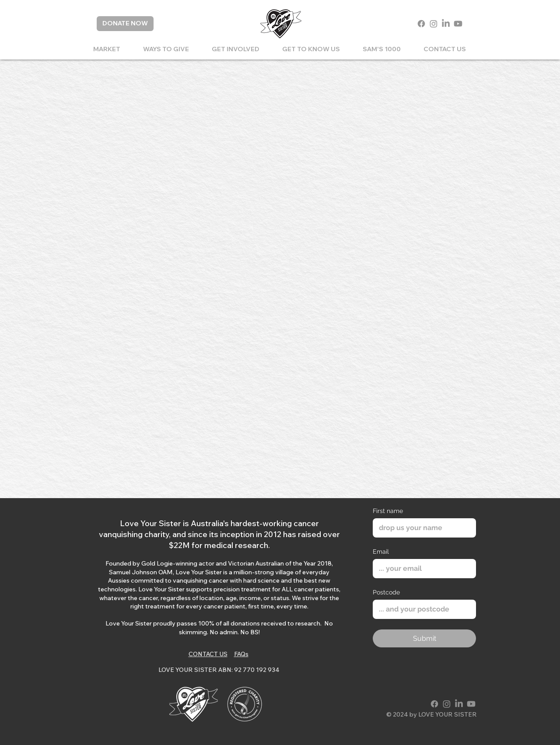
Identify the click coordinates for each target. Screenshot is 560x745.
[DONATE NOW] (125, 24)
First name (388, 511)
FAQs (241, 654)
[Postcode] (422, 609)
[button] (166, 49)
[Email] (422, 569)
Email (381, 552)
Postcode (386, 592)
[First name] (422, 528)
